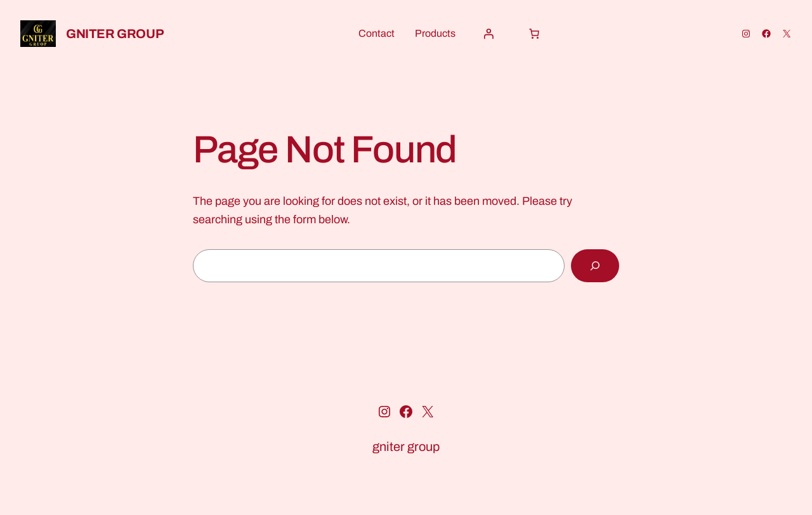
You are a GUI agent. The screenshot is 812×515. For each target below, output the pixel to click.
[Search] (595, 266)
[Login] (488, 34)
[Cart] (534, 34)
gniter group (115, 34)
